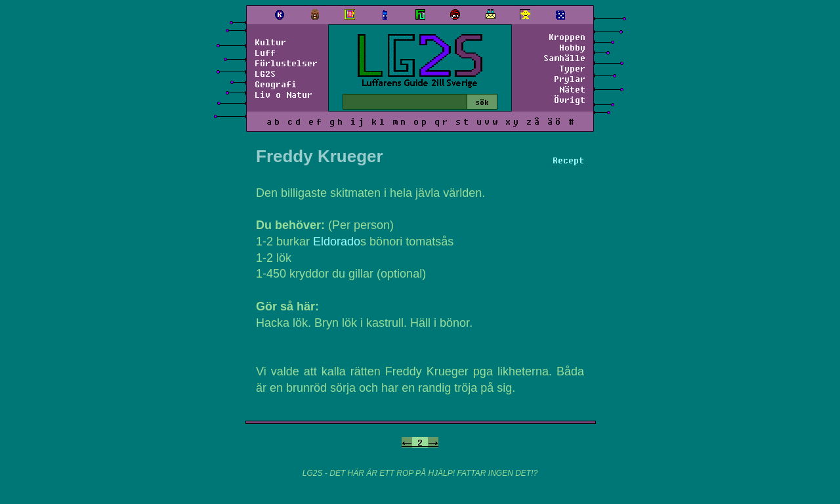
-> (433, 442)
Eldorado (337, 241)
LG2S (265, 73)
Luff (265, 52)
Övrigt (570, 100)
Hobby (572, 47)
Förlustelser (286, 63)
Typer (572, 68)
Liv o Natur (283, 94)
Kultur (270, 42)
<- (407, 442)
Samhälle (564, 58)
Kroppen (567, 37)
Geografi (276, 84)
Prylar (570, 79)
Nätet (572, 89)
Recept (568, 160)
